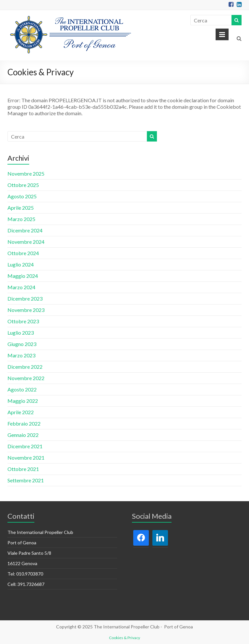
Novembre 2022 (26, 378)
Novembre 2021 (26, 458)
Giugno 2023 (22, 344)
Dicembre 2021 (25, 446)
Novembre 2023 (26, 310)
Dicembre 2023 (25, 298)
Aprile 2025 (21, 208)
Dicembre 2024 (25, 230)
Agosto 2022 (22, 389)
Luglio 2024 (21, 264)
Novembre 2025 (26, 173)
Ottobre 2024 (23, 253)
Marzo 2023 (21, 355)
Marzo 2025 (21, 219)
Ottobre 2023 (23, 321)
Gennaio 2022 (23, 435)
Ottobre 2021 (23, 469)
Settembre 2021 (26, 480)
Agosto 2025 (22, 196)
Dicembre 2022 (25, 367)
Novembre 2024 (26, 242)
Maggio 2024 (23, 276)
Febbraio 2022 (24, 423)
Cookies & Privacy (124, 638)
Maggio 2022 (23, 401)
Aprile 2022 (21, 412)
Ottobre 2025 (23, 185)
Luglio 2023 (21, 333)
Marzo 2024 (21, 287)
